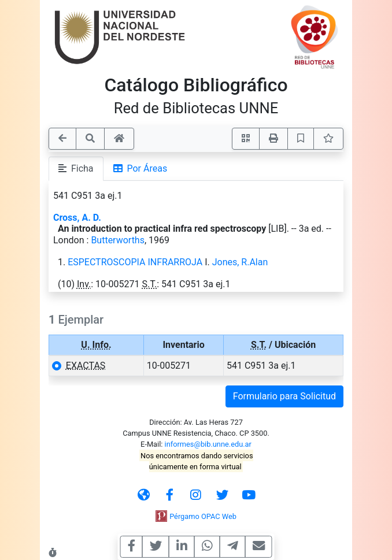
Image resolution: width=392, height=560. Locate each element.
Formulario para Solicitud (284, 396)
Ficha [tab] (76, 168)
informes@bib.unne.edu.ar (208, 444)
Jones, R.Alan (240, 262)
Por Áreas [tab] (140, 168)
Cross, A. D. (77, 218)
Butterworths (118, 240)
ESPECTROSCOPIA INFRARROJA (135, 262)
